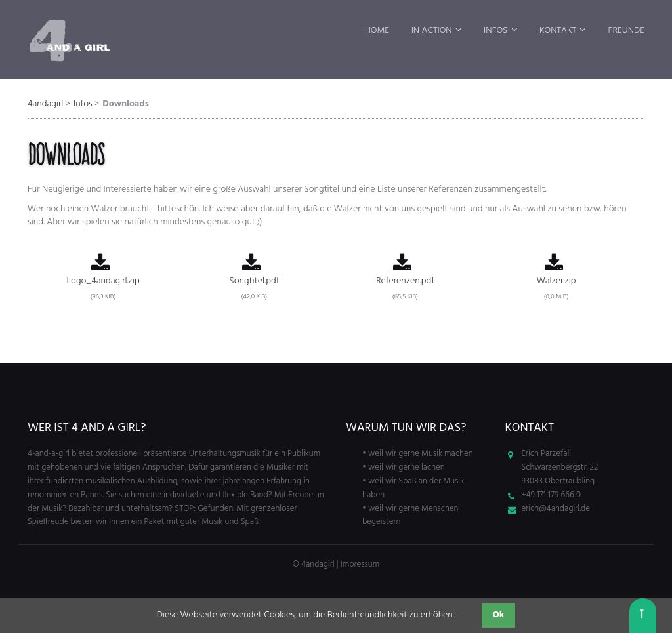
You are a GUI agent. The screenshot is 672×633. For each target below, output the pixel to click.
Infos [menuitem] (495, 31)
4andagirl (45, 104)
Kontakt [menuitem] (558, 31)
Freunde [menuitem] (626, 31)
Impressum (360, 564)
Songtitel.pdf (254, 279)
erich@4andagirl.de (556, 509)
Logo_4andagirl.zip (103, 279)
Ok (499, 615)
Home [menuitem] (377, 31)
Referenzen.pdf (405, 279)
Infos (83, 104)
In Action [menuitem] (432, 31)
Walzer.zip (556, 279)
